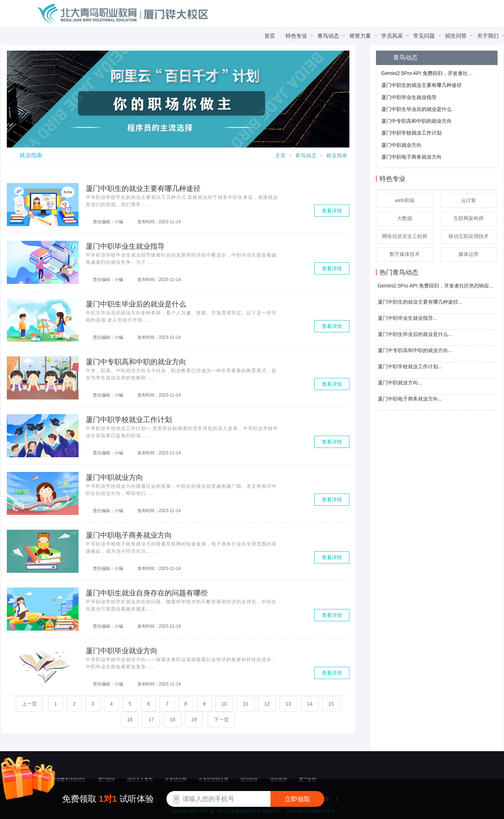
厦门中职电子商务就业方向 (411, 157)
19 (194, 720)
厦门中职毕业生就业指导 (409, 97)
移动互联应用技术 (468, 236)
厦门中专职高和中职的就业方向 (416, 121)
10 (224, 704)
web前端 (405, 200)
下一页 (221, 720)
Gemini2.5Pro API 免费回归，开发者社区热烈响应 (428, 73)
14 (310, 704)
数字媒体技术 (405, 254)
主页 (281, 156)
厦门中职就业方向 (401, 145)
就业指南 (337, 156)
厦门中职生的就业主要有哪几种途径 (421, 85)
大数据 (405, 218)
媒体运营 (468, 254)
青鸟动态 (306, 156)
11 (246, 704)
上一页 (29, 704)
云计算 (468, 200)
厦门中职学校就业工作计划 (411, 133)
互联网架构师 (468, 218)
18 (173, 720)
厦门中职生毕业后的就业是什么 (416, 109)
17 (151, 720)
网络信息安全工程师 (405, 236)
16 (130, 720)
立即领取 (297, 799)
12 (267, 704)
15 (331, 704)
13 (288, 704)
